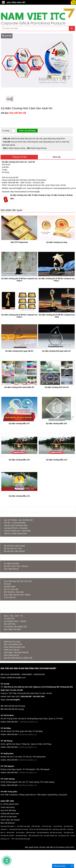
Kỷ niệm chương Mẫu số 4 (57, 460)
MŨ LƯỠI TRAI (10, 624)
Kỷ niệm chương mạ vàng (57, 242)
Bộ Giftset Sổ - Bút (13, 549)
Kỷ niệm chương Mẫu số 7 (19, 423)
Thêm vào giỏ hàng (27, 131)
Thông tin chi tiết (19, 157)
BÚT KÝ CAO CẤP (11, 589)
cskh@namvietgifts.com (16, 678)
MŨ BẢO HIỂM (10, 587)
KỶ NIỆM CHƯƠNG (11, 564)
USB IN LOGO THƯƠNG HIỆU (16, 525)
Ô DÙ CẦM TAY (10, 597)
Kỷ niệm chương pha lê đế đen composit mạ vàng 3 (56, 280)
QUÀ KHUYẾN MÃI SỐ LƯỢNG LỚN (18, 658)
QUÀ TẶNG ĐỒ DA (11, 569)
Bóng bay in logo (12, 642)
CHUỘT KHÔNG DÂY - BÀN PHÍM (17, 531)
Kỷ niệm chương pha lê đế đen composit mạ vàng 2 (19, 316)
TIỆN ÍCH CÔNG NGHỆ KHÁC (16, 534)
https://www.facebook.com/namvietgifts (25, 192)
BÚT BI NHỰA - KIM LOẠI (14, 592)
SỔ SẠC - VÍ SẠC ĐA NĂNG (15, 523)
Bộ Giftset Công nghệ (14, 546)
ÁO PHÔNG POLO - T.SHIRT (15, 621)
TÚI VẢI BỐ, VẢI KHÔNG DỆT (15, 627)
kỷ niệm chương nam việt (21, 195)
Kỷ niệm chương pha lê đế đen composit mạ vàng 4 (19, 280)
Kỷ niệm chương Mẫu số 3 (19, 496)
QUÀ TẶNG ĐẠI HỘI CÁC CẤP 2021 (18, 581)
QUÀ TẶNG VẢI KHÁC (13, 629)
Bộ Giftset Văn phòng (14, 551)
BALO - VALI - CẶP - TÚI (13, 616)
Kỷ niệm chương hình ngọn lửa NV (19, 351)
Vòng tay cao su (12, 650)
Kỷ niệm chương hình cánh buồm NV (19, 387)
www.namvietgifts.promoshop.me (40, 188)
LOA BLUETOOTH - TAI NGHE (16, 528)
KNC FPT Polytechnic (19, 242)
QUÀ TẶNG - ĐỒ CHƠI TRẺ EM (16, 653)
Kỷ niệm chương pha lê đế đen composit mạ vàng (57, 316)
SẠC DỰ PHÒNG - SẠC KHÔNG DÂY (18, 520)
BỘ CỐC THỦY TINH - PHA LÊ (16, 566)
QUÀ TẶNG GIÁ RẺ (11, 655)
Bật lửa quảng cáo (13, 644)
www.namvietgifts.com (17, 188)
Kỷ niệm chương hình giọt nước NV (56, 351)
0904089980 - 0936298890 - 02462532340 (27, 674)
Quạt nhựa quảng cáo (14, 647)
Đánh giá (57, 157)
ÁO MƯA (7, 584)
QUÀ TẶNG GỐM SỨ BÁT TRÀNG (17, 595)
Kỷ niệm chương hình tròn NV (57, 387)
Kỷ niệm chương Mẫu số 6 (56, 423)
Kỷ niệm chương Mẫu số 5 (19, 460)
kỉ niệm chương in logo (41, 195)
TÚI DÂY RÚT (9, 619)
